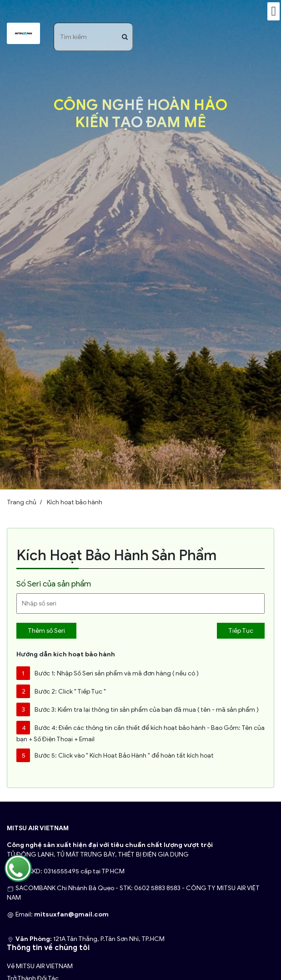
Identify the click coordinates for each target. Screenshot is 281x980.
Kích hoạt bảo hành (75, 502)
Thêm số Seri (46, 631)
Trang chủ (22, 502)
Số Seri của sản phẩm (54, 584)
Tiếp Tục (241, 631)
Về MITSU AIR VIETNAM (40, 966)
